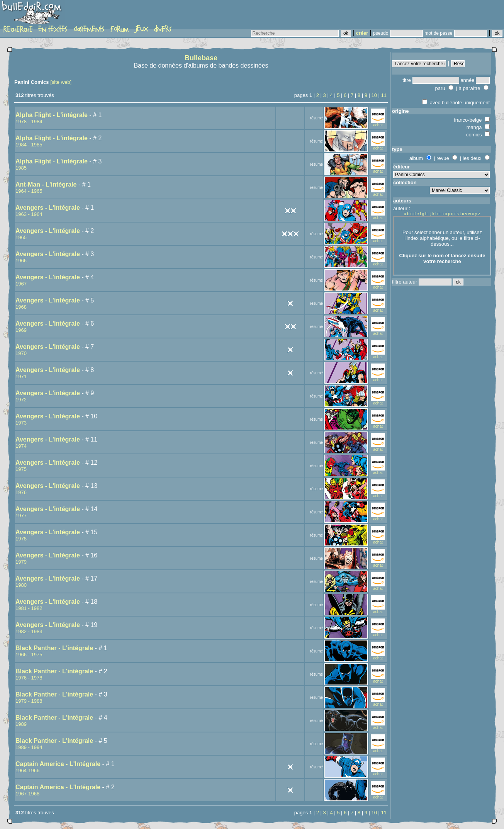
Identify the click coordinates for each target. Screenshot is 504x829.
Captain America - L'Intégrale (58, 764)
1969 (21, 330)
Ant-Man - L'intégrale (46, 184)
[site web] (61, 82)
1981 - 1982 (29, 608)
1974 (21, 446)
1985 (21, 168)
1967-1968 (27, 794)
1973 (21, 423)
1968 (21, 307)
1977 (21, 516)
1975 (21, 469)
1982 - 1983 (29, 631)
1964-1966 (27, 770)
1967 (21, 284)
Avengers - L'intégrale (48, 208)
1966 (21, 261)
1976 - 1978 (29, 678)
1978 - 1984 (29, 121)
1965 (21, 237)
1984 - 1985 (29, 145)
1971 (21, 376)
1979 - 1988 (29, 701)
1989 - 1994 (29, 747)
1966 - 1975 (29, 655)
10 (374, 95)
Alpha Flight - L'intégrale (52, 115)
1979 (21, 562)
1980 (21, 585)
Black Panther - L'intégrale (54, 648)
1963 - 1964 (29, 214)
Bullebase (201, 58)
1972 (21, 400)
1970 (21, 353)
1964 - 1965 (29, 191)
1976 (21, 492)
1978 (21, 539)
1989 (21, 724)
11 (384, 95)
